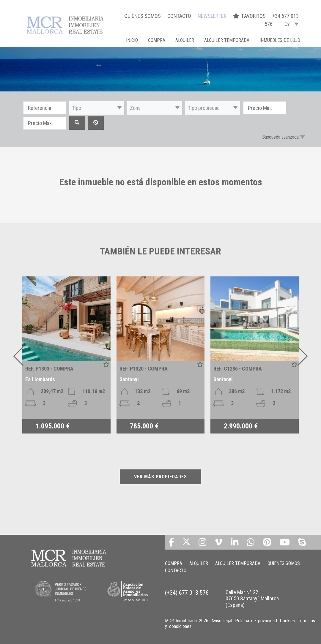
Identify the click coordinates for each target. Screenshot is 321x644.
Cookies (287, 621)
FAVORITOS (250, 16)
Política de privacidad (256, 621)
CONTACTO (179, 16)
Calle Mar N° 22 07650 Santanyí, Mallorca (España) (252, 599)
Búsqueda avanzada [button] (280, 137)
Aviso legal (222, 621)
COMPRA (157, 40)
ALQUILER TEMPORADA (227, 40)
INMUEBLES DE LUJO (280, 40)
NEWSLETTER (212, 16)
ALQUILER (185, 40)
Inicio (132, 40)
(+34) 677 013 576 (187, 593)
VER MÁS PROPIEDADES (160, 477)
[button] (97, 108)
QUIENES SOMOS (143, 16)
